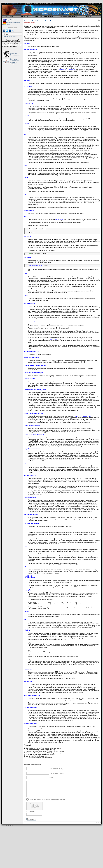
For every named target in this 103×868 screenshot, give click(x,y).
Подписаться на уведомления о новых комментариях (47, 802)
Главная (9, 17)
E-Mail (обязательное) (57, 773)
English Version (11, 20)
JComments (98, 826)
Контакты (24, 17)
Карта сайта (6, 25)
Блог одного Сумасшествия (15, 54)
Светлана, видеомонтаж (14, 60)
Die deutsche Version (13, 23)
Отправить (31, 822)
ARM (21, 4)
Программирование (11, 4)
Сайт (51, 778)
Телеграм (13, 64)
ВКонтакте (13, 62)
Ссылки (87, 17)
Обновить (31, 815)
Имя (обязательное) (56, 769)
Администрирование (44, 17)
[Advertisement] (45, 849)
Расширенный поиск (10, 36)
